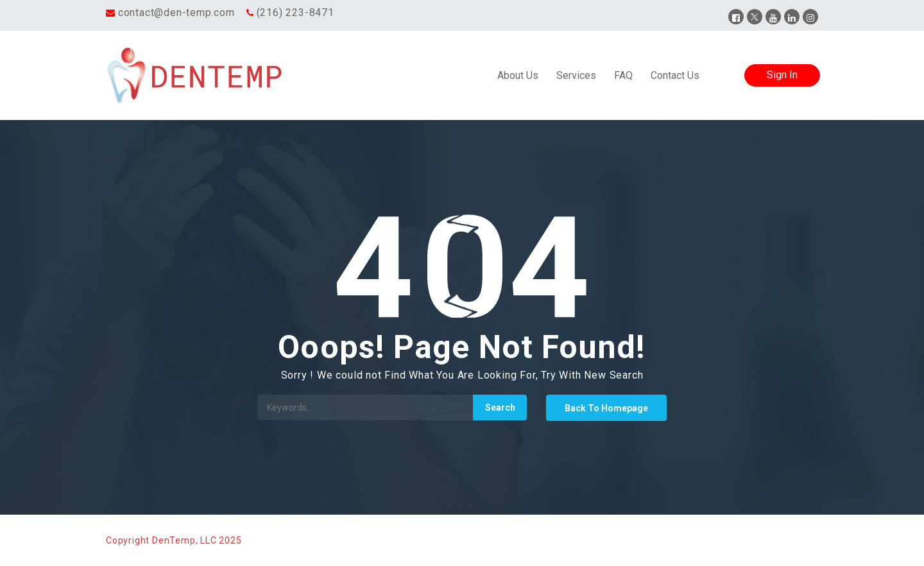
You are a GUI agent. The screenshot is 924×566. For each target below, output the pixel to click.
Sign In (782, 75)
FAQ (623, 75)
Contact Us (675, 75)
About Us (518, 75)
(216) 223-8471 (295, 13)
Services (576, 75)
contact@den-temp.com (176, 13)
